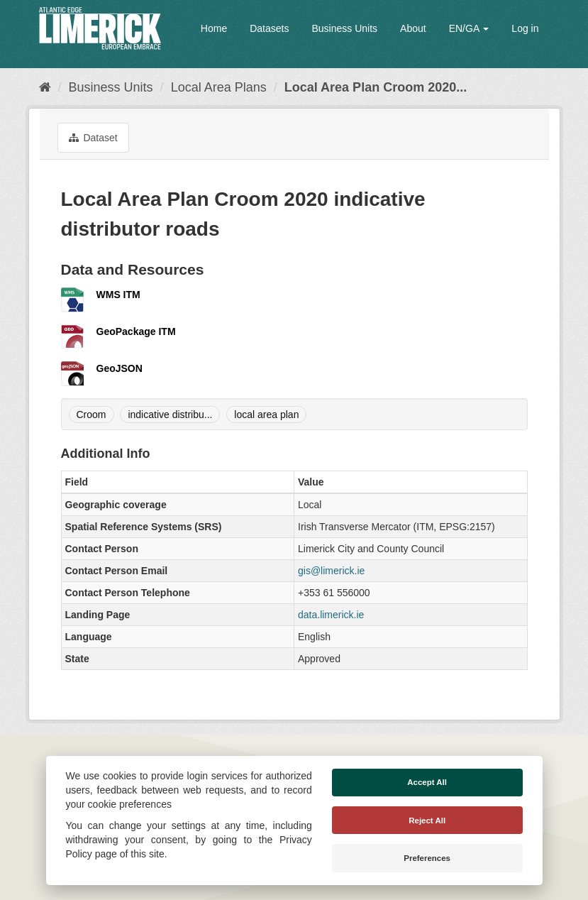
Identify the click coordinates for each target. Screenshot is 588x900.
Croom (91, 415)
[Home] (45, 87)
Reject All (427, 821)
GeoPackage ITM (136, 331)
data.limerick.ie (331, 615)
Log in (525, 28)
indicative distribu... (170, 415)
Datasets (269, 28)
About (413, 28)
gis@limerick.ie (331, 571)
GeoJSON (120, 368)
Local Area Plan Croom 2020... (376, 87)
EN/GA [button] (469, 28)
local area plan (266, 415)
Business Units (344, 28)
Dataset (93, 138)
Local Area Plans (219, 87)
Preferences (427, 858)
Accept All (427, 782)
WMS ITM (118, 295)
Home (214, 28)
